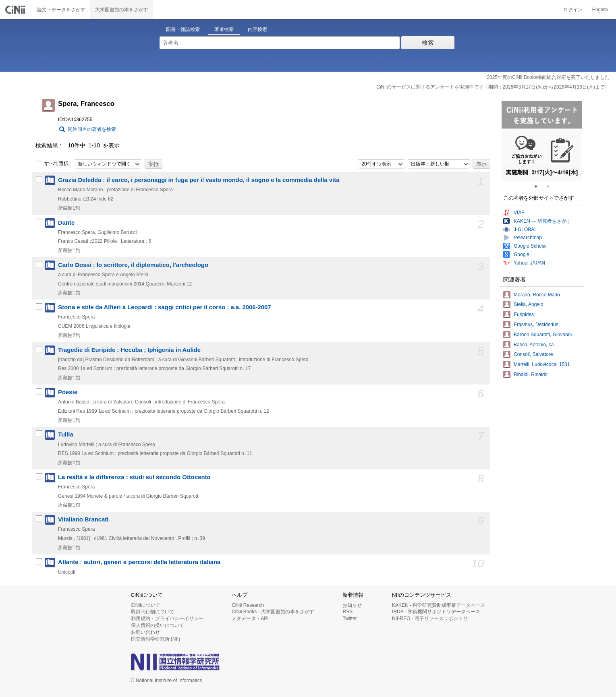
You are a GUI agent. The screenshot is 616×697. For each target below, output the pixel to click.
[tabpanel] (542, 141)
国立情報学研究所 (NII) (156, 639)
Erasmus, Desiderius (536, 325)
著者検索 (224, 29)
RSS (347, 612)
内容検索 (257, 29)
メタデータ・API (250, 618)
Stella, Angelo (528, 304)
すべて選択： (54, 164)
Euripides (524, 314)
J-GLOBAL (525, 230)
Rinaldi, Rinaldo (531, 374)
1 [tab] (539, 186)
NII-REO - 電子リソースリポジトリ (430, 618)
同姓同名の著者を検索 (92, 129)
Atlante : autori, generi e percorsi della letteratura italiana (139, 562)
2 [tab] (551, 186)
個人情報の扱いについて (158, 625)
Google (522, 254)
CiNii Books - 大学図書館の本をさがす (273, 612)
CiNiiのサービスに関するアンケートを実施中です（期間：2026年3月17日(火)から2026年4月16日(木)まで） (493, 87)
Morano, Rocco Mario (537, 295)
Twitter (349, 618)
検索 (428, 42)
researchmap (528, 238)
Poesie (68, 392)
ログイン (573, 10)
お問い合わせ (145, 632)
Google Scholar (530, 246)
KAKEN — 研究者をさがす (542, 221)
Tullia (66, 434)
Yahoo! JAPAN (529, 263)
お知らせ (352, 605)
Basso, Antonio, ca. (534, 345)
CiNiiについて (146, 605)
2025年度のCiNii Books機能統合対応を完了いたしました (548, 77)
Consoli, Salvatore (533, 354)
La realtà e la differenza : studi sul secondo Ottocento (134, 477)
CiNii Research (248, 605)
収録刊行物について (153, 612)
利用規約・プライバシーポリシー (167, 618)
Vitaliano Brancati (83, 519)
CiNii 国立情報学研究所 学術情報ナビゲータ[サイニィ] (16, 10)
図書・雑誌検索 (183, 29)
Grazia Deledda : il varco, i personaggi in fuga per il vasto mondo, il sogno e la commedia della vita (199, 180)
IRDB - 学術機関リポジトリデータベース (436, 612)
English (600, 10)
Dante (66, 223)
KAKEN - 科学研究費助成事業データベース (439, 605)
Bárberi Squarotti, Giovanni (543, 335)
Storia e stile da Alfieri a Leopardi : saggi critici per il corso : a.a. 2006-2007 (165, 307)
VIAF (519, 213)
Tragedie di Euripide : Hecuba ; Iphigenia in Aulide (129, 350)
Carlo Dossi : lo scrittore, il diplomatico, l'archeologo (133, 265)
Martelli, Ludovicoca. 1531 (542, 364)
